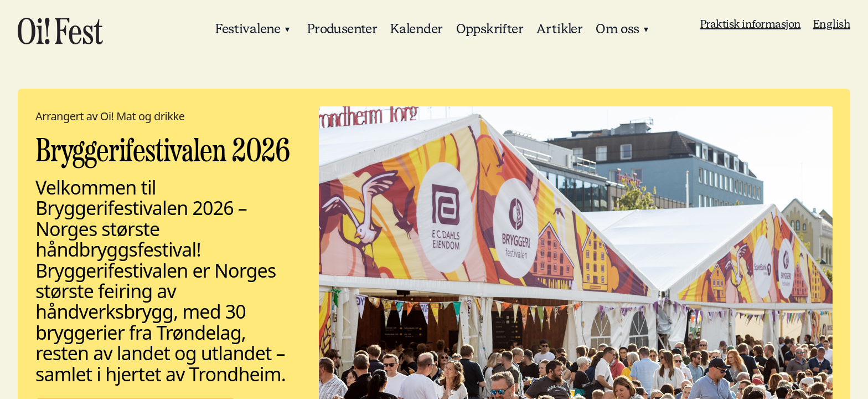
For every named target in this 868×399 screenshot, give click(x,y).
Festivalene (248, 29)
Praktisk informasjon (751, 24)
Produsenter (342, 29)
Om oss (617, 29)
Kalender (416, 29)
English (832, 24)
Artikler (559, 29)
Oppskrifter (490, 29)
